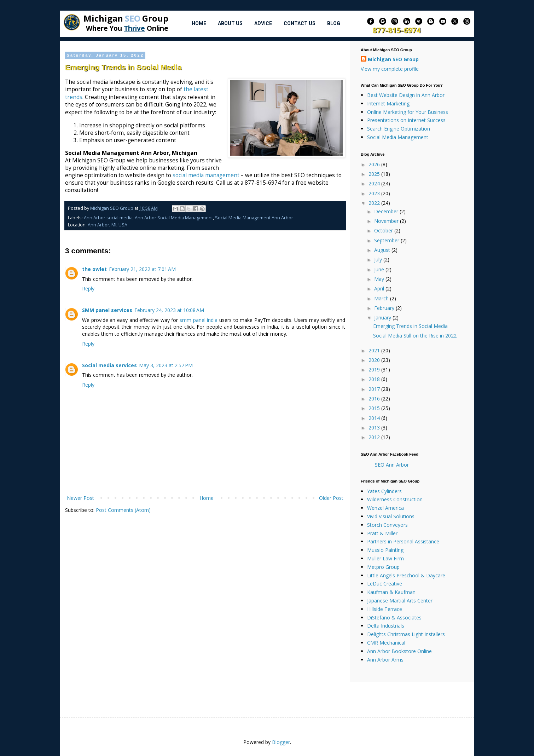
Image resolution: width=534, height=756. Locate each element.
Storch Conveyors (387, 525)
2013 (375, 428)
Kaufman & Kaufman (391, 592)
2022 (375, 203)
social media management (206, 175)
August (383, 250)
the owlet (94, 269)
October (384, 230)
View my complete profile (390, 69)
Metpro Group (383, 567)
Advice (263, 23)
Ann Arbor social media (108, 218)
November (387, 221)
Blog (334, 23)
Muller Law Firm (385, 558)
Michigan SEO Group (393, 59)
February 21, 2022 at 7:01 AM (142, 269)
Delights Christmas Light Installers (406, 634)
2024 (375, 183)
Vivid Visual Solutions (391, 516)
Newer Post (80, 498)
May (380, 279)
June (380, 269)
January (383, 318)
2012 (375, 437)
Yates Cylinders (384, 491)
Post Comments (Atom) (123, 510)
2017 (375, 389)
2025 (375, 174)
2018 (375, 379)
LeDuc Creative (385, 584)
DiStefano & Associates (394, 618)
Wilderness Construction (395, 499)
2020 (375, 360)
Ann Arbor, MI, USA (108, 225)
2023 (375, 193)
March (382, 298)
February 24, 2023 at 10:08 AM (169, 310)
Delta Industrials (386, 626)
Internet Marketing (388, 103)
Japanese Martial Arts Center (400, 601)
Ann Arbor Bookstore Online (399, 651)
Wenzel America (385, 508)
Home (199, 23)
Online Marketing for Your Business (408, 112)
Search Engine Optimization (399, 129)
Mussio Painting (385, 550)
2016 (375, 399)
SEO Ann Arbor (392, 465)
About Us (230, 23)
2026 (375, 164)
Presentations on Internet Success (406, 120)
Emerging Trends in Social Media (410, 326)
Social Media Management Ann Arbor (254, 218)
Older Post (331, 498)
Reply (88, 288)
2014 (375, 418)
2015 (375, 408)
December (387, 211)
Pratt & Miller (382, 533)
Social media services (109, 365)
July (379, 259)
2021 (375, 350)
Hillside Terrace (385, 609)
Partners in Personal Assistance (403, 541)
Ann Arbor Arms (385, 660)
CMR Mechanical (386, 643)
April (380, 288)
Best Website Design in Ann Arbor (406, 95)
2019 (375, 370)
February (385, 308)
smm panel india (199, 320)
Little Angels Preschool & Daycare (406, 575)
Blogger (281, 742)
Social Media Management (398, 137)
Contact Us (300, 23)
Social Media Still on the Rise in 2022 (415, 336)
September (387, 240)
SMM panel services (107, 310)
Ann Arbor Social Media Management (174, 218)
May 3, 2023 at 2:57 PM (166, 365)
